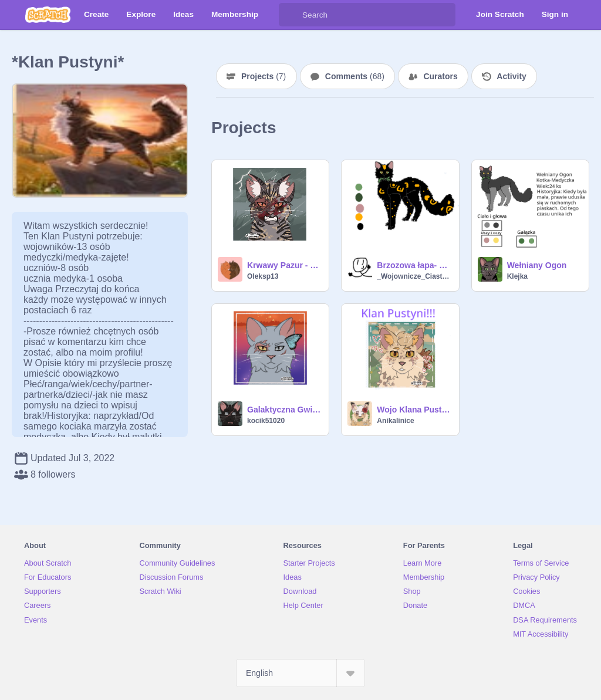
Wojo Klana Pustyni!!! (414, 410)
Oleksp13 (263, 276)
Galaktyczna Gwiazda (284, 410)
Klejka (517, 276)
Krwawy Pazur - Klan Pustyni (284, 265)
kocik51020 (266, 421)
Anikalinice (395, 421)
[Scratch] (48, 15)
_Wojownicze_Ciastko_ (414, 276)
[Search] (291, 15)
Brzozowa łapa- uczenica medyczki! (414, 265)
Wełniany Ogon (537, 265)
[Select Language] (300, 673)
